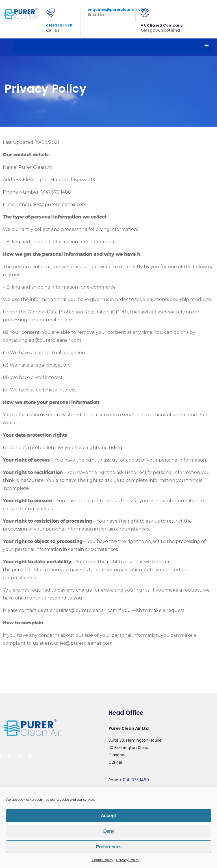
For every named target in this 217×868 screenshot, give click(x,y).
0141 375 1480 (59, 25)
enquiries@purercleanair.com (117, 9)
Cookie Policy (102, 860)
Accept (108, 816)
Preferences (109, 847)
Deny (109, 831)
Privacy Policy (128, 860)
